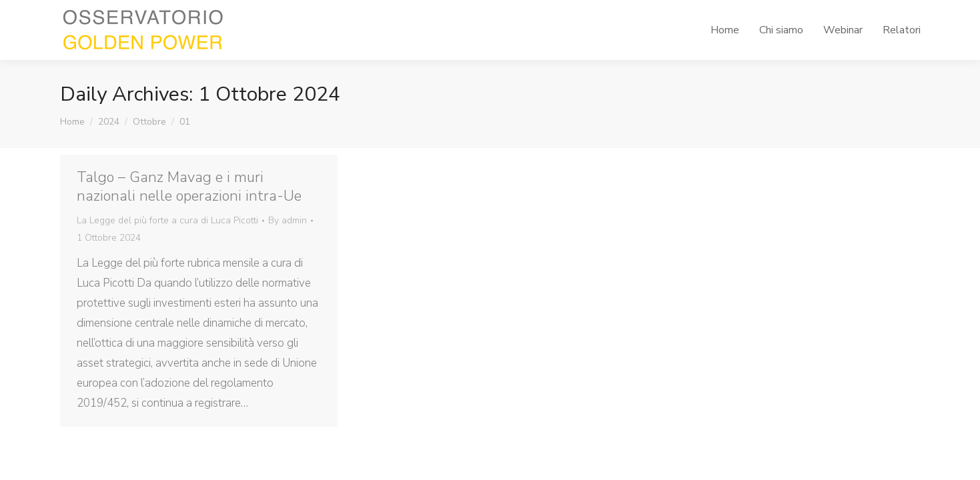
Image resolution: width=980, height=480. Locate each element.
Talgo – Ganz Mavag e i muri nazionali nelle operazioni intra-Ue (189, 187)
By (288, 220)
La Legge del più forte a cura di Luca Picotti (167, 220)
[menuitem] (725, 30)
